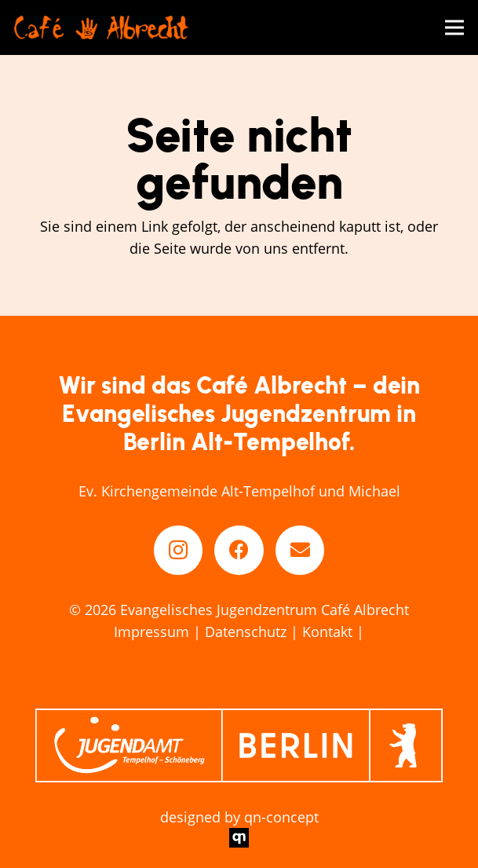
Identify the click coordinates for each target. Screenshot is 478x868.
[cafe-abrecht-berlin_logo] (102, 27)
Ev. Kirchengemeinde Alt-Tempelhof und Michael (239, 491)
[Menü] (455, 27)
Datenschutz (246, 632)
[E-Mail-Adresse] (300, 550)
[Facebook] (239, 550)
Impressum (151, 632)
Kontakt (327, 632)
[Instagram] (179, 550)
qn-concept (281, 817)
